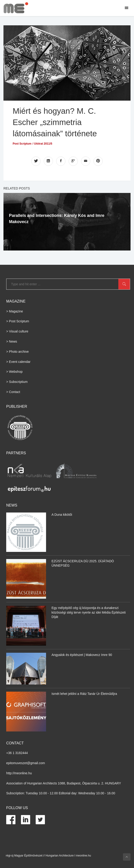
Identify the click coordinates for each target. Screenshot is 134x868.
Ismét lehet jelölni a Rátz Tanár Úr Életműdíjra (84, 694)
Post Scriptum (22, 144)
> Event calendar (18, 362)
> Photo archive (17, 352)
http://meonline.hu (19, 773)
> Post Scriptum (18, 321)
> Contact (13, 392)
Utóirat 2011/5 (43, 144)
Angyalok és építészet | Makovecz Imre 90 (82, 655)
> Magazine (15, 311)
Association (15, 783)
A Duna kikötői (62, 515)
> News (12, 341)
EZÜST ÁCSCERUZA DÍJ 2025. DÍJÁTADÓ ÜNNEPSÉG (83, 563)
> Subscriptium (17, 382)
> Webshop (14, 372)
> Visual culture (17, 331)
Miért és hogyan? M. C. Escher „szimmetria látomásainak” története (55, 122)
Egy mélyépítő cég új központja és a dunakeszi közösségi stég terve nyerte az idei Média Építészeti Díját (89, 612)
